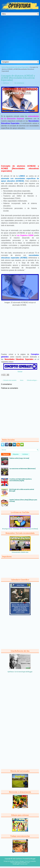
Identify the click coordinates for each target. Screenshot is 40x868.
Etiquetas (16, 454)
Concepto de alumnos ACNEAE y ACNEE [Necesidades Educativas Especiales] (18, 78)
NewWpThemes (14, 861)
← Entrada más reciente (9, 380)
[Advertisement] (20, 39)
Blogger (30, 672)
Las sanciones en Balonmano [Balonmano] (22, 469)
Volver (20, 372)
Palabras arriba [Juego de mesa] (19, 458)
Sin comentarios (19, 83)
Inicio (3, 67)
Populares (6, 454)
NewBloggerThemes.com (20, 864)
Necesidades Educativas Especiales (17, 67)
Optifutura (6, 83)
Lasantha (33, 861)
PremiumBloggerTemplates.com (20, 863)
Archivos (25, 454)
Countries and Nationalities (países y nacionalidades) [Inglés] (20, 480)
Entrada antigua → (33, 380)
